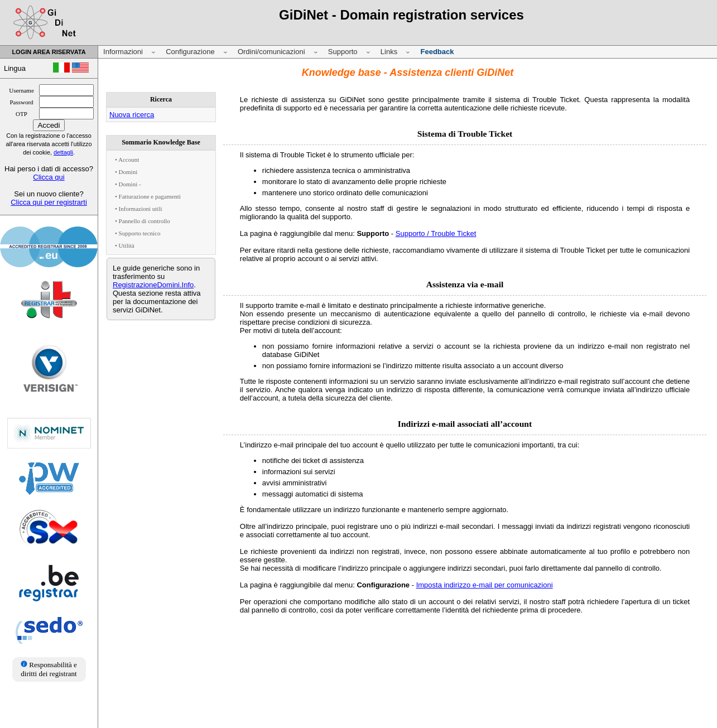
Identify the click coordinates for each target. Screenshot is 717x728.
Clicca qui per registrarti (49, 202)
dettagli (63, 152)
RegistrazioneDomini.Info (153, 285)
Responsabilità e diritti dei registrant (49, 669)
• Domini (126, 172)
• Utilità (125, 245)
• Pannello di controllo (143, 221)
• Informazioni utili (139, 209)
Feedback (437, 52)
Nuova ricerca (132, 115)
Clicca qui (49, 177)
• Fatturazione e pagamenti (148, 196)
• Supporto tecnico (138, 233)
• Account (127, 160)
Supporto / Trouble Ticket (436, 233)
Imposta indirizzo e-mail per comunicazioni (485, 585)
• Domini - (128, 184)
